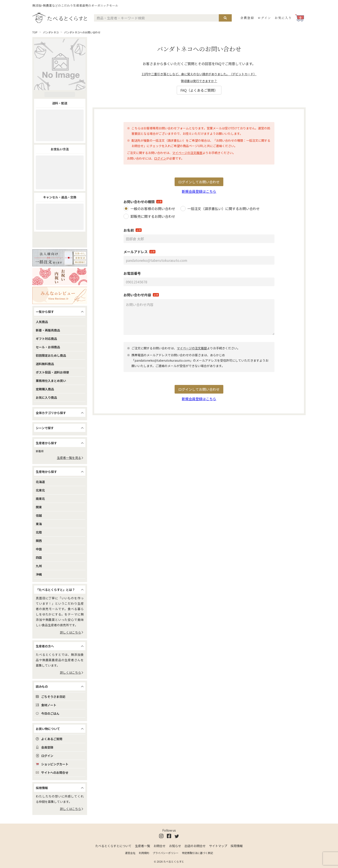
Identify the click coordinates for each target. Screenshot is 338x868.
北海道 (40, 482)
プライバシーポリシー (166, 853)
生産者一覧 (142, 846)
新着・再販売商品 (48, 330)
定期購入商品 (45, 389)
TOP (35, 32)
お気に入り (283, 18)
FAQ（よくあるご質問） (199, 90)
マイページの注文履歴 (187, 153)
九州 (39, 566)
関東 (39, 507)
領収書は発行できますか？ (199, 81)
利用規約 (144, 853)
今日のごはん (48, 713)
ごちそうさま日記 (51, 697)
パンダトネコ (51, 32)
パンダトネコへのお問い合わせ (82, 32)
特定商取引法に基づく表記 (197, 853)
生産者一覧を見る (70, 458)
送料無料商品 (45, 364)
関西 (39, 541)
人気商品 (42, 322)
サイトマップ (218, 846)
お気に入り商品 (46, 397)
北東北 (40, 490)
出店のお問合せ (195, 846)
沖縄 (39, 574)
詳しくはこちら (72, 632)
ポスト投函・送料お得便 (52, 372)
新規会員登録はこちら (199, 191)
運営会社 (130, 853)
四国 (39, 557)
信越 (39, 515)
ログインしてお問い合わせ (199, 182)
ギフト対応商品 (46, 339)
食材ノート (46, 705)
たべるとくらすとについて (113, 846)
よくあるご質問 (49, 739)
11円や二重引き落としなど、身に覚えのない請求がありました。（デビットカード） (199, 74)
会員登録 (247, 18)
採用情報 (237, 846)
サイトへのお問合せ (52, 772)
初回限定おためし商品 (51, 355)
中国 (39, 549)
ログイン (264, 18)
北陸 (39, 532)
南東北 (40, 499)
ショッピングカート (52, 764)
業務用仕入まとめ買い (51, 381)
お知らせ (175, 846)
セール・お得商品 (48, 347)
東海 (39, 524)
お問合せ (160, 846)
